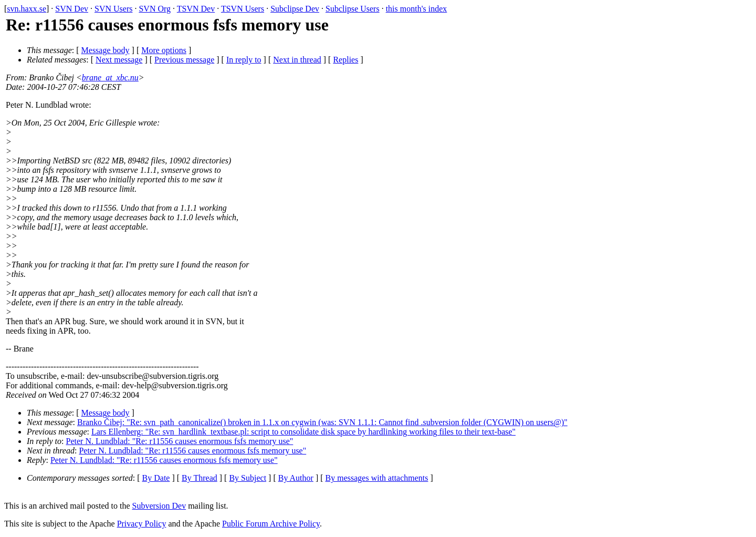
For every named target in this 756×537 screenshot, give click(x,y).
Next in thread (297, 60)
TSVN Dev (196, 9)
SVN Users (113, 9)
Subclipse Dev (295, 9)
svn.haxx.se (27, 9)
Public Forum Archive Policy (271, 524)
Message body (106, 50)
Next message (119, 60)
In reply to (244, 60)
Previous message (184, 60)
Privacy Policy (142, 524)
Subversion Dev (159, 506)
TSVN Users (243, 9)
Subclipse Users (353, 9)
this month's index (417, 9)
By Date (156, 478)
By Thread (199, 478)
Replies (345, 60)
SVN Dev (72, 9)
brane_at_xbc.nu (110, 78)
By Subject (248, 478)
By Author (296, 478)
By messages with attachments (377, 478)
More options (164, 50)
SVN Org (155, 9)
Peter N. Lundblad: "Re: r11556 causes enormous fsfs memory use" (180, 441)
